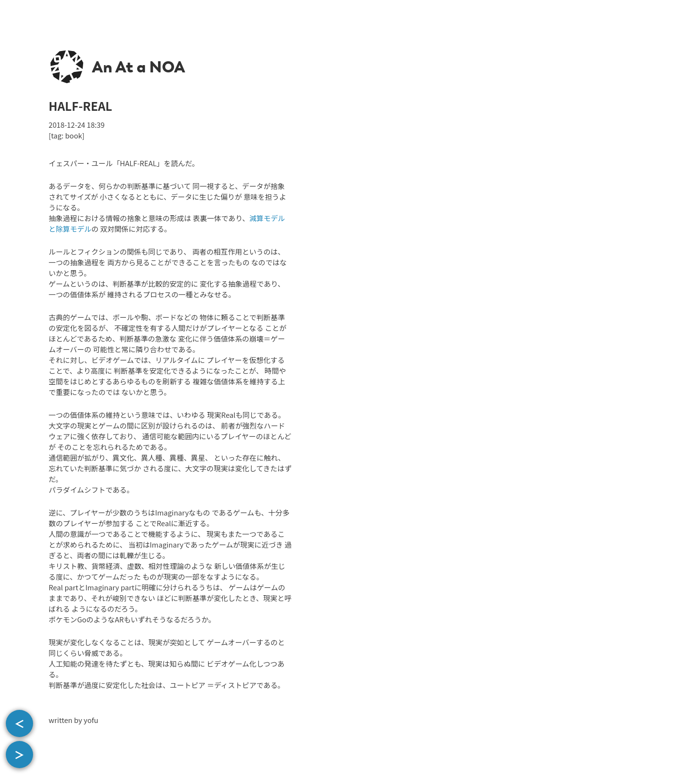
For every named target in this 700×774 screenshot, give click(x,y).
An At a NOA (139, 67)
